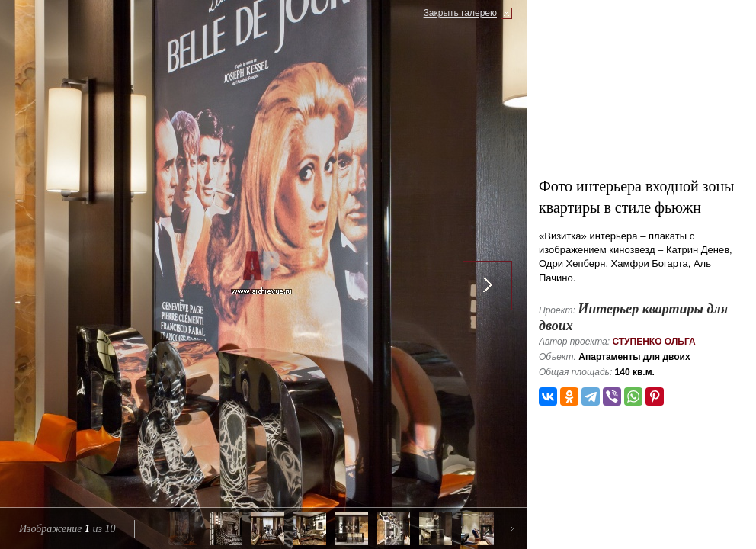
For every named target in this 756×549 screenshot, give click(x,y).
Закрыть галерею (460, 13)
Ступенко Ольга (653, 342)
